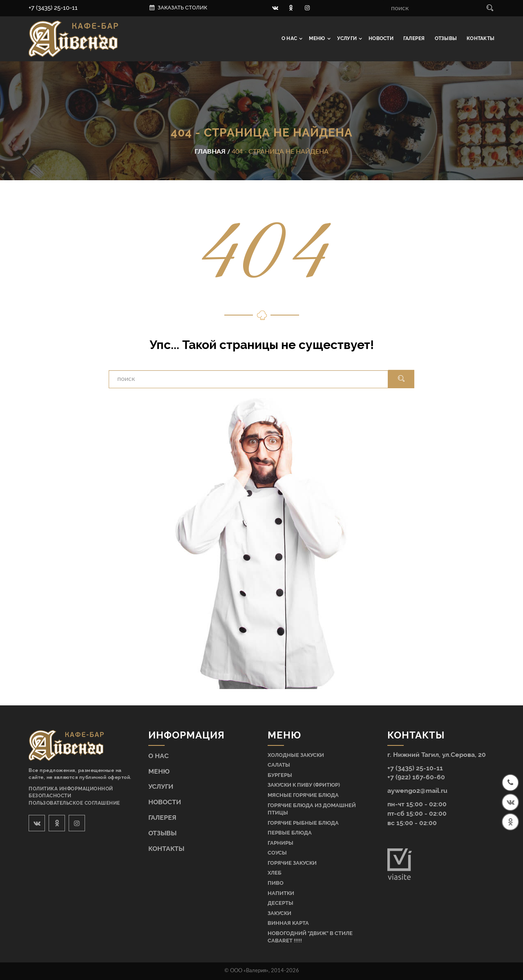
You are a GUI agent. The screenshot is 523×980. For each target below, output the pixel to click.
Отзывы (446, 38)
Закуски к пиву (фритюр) (304, 785)
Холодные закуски (296, 755)
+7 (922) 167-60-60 (416, 777)
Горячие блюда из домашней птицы (312, 809)
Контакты (481, 38)
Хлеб (275, 873)
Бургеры (280, 775)
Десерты (280, 903)
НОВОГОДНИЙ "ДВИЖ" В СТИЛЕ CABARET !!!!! (310, 937)
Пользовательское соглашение (74, 803)
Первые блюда (290, 833)
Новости (381, 38)
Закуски (279, 913)
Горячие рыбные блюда (303, 823)
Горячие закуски (292, 863)
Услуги (348, 38)
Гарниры (280, 843)
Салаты (279, 765)
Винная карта (288, 923)
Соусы (277, 853)
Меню (317, 38)
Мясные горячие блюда (303, 795)
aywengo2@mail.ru (417, 791)
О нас (290, 38)
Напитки (281, 893)
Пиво (276, 883)
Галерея (414, 38)
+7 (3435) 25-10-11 (53, 8)
